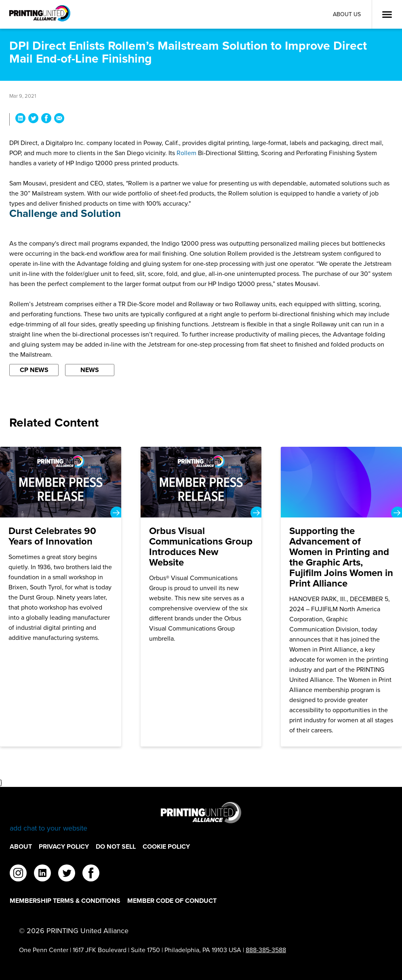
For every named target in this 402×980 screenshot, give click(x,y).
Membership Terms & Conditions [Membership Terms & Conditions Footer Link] (65, 901)
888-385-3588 (266, 950)
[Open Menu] (387, 15)
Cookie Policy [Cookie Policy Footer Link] (166, 846)
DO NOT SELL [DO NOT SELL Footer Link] (116, 846)
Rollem (186, 153)
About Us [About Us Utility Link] (347, 14)
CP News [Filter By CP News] (34, 370)
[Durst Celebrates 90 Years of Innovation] (61, 597)
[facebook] (91, 874)
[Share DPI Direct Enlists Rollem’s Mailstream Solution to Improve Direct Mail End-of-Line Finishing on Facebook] (46, 119)
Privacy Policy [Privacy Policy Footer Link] (64, 846)
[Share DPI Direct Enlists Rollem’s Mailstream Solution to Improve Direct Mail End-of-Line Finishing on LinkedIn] (20, 119)
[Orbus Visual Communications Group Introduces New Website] (201, 597)
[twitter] (67, 874)
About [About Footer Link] (21, 846)
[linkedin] (42, 874)
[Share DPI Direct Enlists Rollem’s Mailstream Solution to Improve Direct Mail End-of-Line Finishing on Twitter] (33, 119)
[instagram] (18, 874)
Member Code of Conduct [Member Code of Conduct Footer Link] (172, 901)
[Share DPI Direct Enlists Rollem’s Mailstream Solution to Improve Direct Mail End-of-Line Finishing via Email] (59, 119)
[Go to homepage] (201, 817)
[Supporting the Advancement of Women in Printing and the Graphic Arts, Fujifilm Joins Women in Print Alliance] (341, 597)
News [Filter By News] (90, 370)
